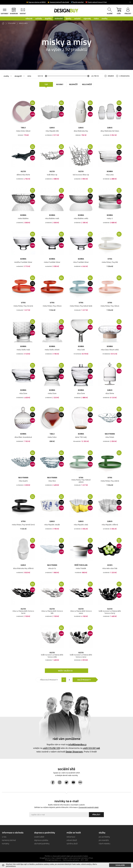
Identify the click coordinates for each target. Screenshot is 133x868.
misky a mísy (23, 23)
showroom (14, 14)
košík (119, 11)
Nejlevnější (87, 84)
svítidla (39, 18)
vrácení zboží (72, 840)
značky (104, 18)
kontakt (23, 14)
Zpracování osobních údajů (89, 807)
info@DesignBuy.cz (77, 744)
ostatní (77, 18)
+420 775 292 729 (51, 748)
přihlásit (128, 14)
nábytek (29, 18)
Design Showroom (74, 752)
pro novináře (104, 840)
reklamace (71, 837)
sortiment (5, 14)
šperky (68, 18)
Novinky (60, 84)
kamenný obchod (9, 840)
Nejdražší (73, 84)
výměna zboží (72, 843)
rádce (96, 18)
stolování (59, 18)
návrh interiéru (104, 843)
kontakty (6, 843)
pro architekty (104, 837)
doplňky (48, 18)
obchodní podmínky (42, 843)
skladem (111, 76)
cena (29, 76)
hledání (110, 14)
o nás (4, 837)
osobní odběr (39, 837)
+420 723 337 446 (91, 748)
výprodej (87, 18)
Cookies (85, 856)
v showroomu (124, 76)
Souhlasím (120, 865)
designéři (18, 76)
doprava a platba (41, 840)
